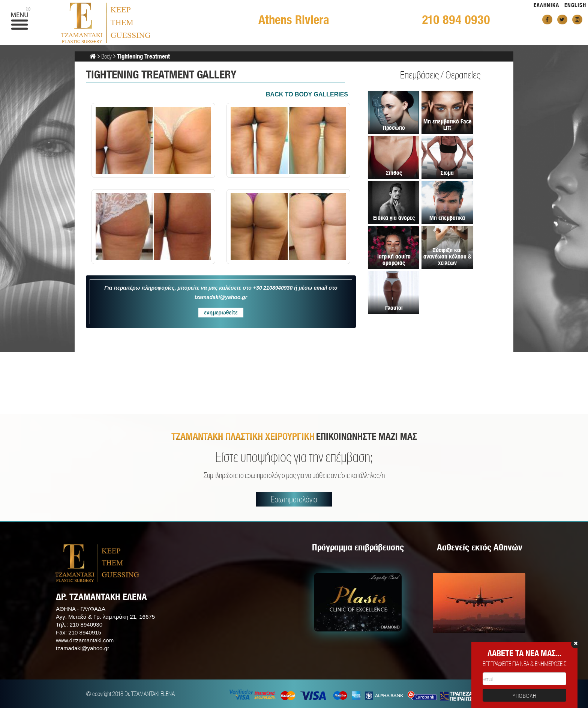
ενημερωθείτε (221, 313)
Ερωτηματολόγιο (294, 499)
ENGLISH (575, 5)
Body (106, 56)
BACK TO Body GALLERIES (307, 94)
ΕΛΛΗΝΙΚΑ (546, 5)
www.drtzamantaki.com (85, 640)
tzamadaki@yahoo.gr (82, 648)
